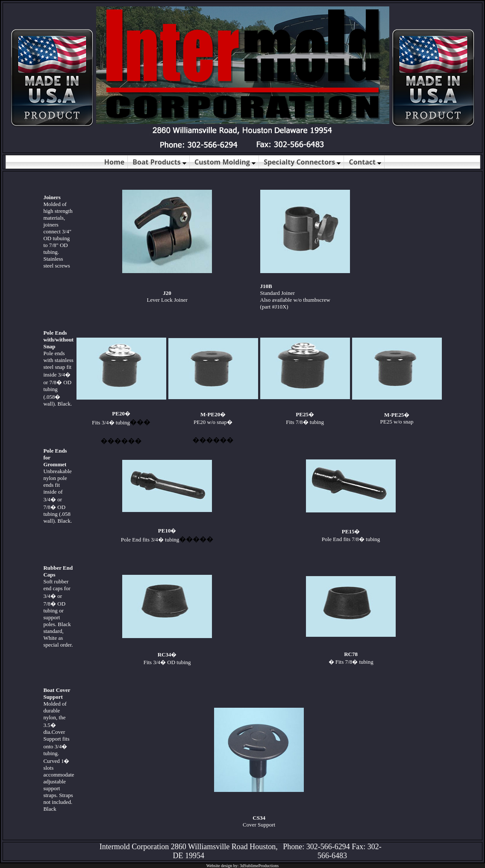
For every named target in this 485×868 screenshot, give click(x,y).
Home (114, 162)
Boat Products (159, 162)
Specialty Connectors (302, 162)
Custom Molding (225, 162)
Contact (365, 162)
